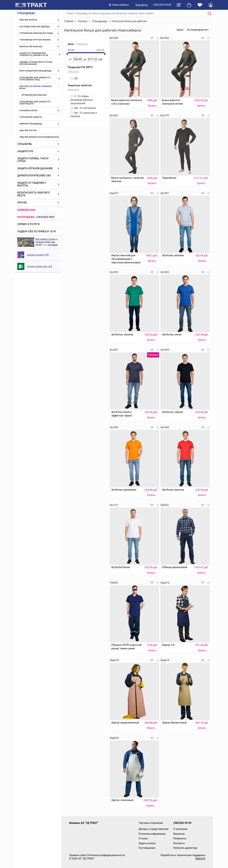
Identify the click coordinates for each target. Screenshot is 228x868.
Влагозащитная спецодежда (35, 71)
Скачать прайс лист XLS (40, 266)
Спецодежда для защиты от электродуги (35, 103)
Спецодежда (26, 13)
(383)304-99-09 (162, 5)
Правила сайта (78, 855)
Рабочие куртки (28, 131)
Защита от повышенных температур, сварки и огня (34, 54)
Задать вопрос (147, 843)
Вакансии (179, 834)
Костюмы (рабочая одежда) (35, 27)
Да (74, 78)
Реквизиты (180, 838)
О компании (180, 829)
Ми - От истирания (83, 108)
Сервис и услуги (28, 224)
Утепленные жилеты (31, 117)
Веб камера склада (46, 239)
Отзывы (143, 838)
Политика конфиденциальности (106, 855)
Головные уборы (28, 111)
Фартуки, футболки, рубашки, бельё (36, 87)
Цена (180, 30)
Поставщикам (147, 848)
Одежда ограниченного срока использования (36, 63)
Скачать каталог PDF (38, 255)
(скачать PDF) (46, 217)
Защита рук (25, 151)
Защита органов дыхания (35, 168)
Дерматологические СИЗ (34, 176)
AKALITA (200, 859)
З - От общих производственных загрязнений (82, 100)
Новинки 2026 (26, 210)
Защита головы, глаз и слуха (33, 160)
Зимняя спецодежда (31, 124)
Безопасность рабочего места (34, 194)
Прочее (22, 203)
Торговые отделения (151, 823)
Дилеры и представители (153, 829)
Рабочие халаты (28, 20)
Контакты (142, 5)
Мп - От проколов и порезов (84, 115)
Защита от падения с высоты (32, 184)
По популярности (197, 30)
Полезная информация (152, 834)
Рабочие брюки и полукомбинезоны (39, 137)
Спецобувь (25, 144)
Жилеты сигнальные (31, 47)
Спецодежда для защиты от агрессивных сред (35, 79)
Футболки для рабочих (34, 95)
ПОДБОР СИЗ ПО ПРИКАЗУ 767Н (37, 231)
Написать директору (185, 848)
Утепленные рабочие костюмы (36, 33)
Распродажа (26, 217)
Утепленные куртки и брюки (35, 40)
